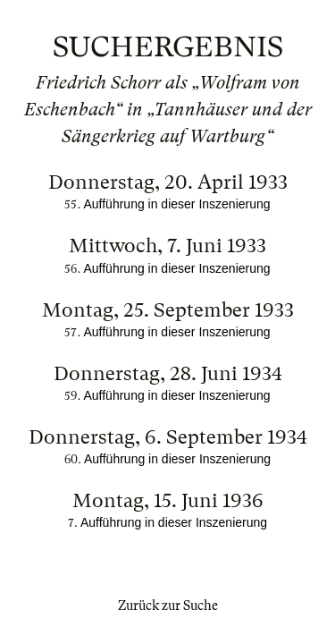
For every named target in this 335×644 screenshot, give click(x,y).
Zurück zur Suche (168, 606)
